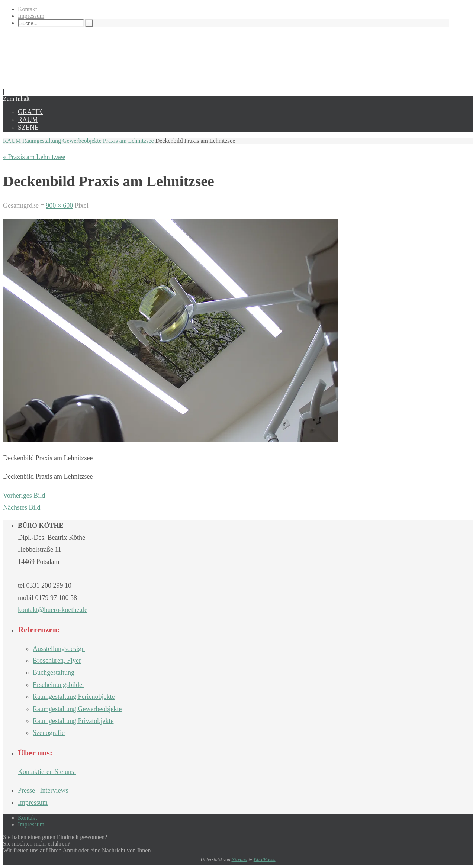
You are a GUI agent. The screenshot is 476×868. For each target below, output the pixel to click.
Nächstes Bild (22, 507)
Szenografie (49, 733)
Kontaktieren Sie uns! (47, 772)
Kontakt (28, 9)
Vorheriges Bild (24, 496)
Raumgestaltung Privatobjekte (73, 721)
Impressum (31, 16)
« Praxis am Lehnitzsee (34, 157)
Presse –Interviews (43, 790)
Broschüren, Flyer (57, 661)
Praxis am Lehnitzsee (128, 141)
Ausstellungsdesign (59, 649)
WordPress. (265, 859)
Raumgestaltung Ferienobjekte (74, 697)
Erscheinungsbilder (59, 685)
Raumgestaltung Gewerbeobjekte (62, 141)
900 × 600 (59, 206)
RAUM (12, 141)
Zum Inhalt (16, 99)
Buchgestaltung (54, 672)
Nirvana (239, 859)
